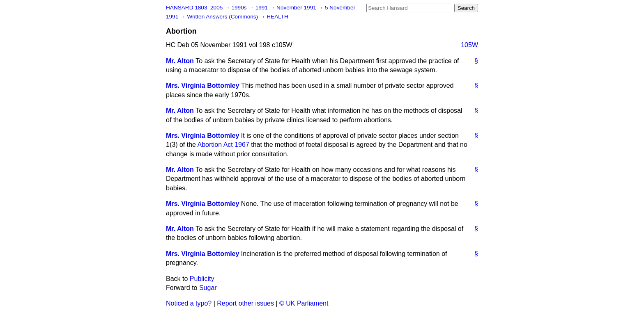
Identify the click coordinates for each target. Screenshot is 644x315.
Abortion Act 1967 (223, 145)
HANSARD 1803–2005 (194, 8)
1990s (240, 8)
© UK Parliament (304, 303)
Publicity (202, 279)
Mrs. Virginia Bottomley (202, 86)
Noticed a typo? (189, 303)
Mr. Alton (180, 61)
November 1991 (297, 8)
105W (469, 45)
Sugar (208, 288)
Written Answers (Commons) (223, 17)
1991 (262, 8)
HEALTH (277, 17)
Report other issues (245, 303)
